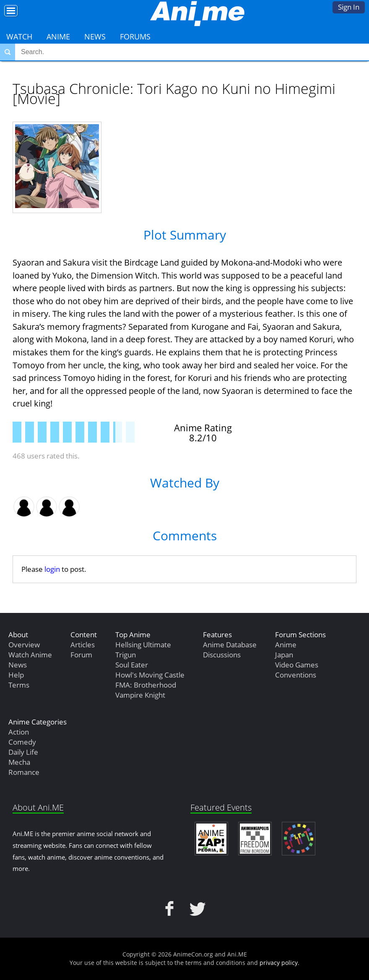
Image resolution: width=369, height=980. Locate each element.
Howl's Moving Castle (150, 675)
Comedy (22, 742)
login (52, 569)
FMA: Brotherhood (146, 685)
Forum (81, 655)
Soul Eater (132, 665)
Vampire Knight (140, 695)
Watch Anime (30, 655)
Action (19, 732)
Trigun (126, 655)
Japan (284, 655)
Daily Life (23, 752)
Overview (24, 645)
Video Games (297, 665)
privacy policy (279, 963)
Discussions (222, 655)
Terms (19, 685)
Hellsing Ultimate (143, 645)
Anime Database (230, 645)
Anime (58, 36)
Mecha (19, 762)
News (95, 36)
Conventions (296, 675)
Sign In (349, 7)
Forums (135, 36)
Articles (83, 645)
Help (16, 675)
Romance (24, 772)
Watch (19, 36)
